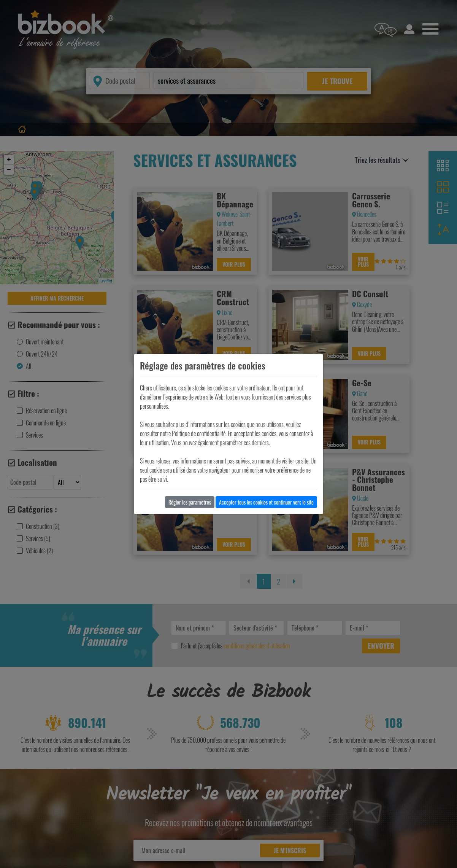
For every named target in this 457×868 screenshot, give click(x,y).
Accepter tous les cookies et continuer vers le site (266, 502)
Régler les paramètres (190, 502)
